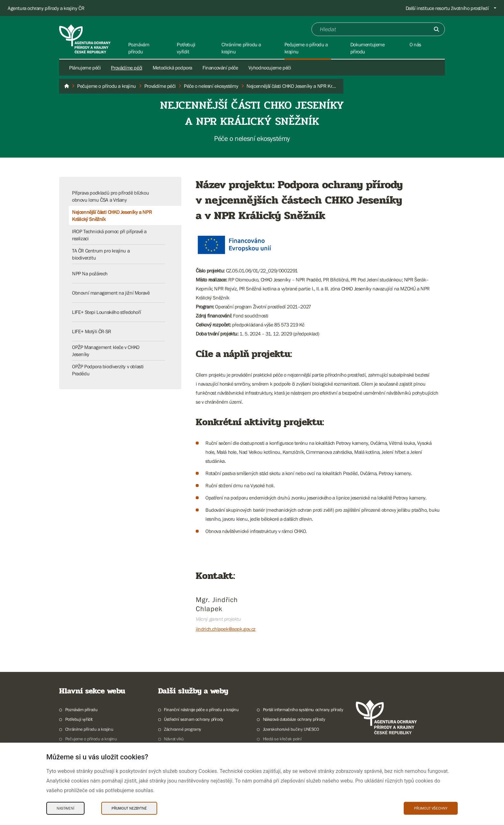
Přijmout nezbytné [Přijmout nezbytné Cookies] (129, 808)
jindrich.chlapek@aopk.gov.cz (226, 629)
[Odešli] (437, 29)
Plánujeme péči (85, 68)
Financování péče (220, 68)
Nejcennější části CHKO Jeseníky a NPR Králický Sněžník (112, 215)
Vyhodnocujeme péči (270, 68)
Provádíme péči (126, 68)
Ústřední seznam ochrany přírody (194, 719)
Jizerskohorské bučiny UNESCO (291, 729)
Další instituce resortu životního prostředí (447, 8)
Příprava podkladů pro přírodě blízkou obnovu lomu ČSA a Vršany (110, 196)
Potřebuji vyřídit (79, 719)
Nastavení (65, 808)
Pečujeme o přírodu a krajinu (91, 739)
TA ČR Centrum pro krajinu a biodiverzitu (101, 254)
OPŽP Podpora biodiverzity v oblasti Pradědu (108, 370)
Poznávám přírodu (81, 710)
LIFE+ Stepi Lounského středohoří (106, 312)
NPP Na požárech (90, 273)
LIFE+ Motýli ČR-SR (92, 331)
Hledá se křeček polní (282, 739)
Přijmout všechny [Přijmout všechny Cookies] (431, 808)
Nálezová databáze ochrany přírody (294, 719)
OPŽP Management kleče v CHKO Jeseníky (106, 351)
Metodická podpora (172, 68)
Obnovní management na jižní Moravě (111, 293)
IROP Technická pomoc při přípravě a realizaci (109, 235)
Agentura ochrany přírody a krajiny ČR (46, 8)
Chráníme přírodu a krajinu (89, 729)
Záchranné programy (183, 729)
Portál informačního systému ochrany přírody (303, 710)
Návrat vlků (174, 739)
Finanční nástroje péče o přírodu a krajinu (201, 710)
